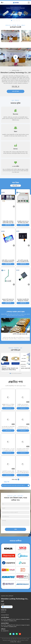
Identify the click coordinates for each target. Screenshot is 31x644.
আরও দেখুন (15, 86)
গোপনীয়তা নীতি (13, 642)
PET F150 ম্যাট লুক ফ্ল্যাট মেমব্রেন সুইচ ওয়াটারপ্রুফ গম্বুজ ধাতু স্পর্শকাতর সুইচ (14, 485)
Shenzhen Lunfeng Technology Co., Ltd (15, 73)
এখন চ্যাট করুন (15, 91)
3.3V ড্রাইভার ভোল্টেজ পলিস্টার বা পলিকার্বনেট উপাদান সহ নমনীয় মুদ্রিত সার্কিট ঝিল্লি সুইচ (23, 450)
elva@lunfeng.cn (7, 607)
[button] (12, 20)
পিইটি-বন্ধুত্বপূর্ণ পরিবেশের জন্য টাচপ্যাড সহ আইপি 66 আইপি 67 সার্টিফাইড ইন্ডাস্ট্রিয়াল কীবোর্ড (23, 472)
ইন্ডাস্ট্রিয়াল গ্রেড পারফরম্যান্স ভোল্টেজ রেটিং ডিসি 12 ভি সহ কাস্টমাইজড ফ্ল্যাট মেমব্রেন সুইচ (23, 405)
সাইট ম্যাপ (19, 642)
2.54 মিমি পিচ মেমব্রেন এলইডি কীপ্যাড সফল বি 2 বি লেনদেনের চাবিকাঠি (8, 472)
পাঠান (16, 529)
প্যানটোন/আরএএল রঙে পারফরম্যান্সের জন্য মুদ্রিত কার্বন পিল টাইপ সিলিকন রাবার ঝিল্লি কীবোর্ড (23, 427)
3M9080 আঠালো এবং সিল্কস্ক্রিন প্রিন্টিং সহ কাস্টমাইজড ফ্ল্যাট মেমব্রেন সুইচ (8, 405)
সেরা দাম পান (8, 374)
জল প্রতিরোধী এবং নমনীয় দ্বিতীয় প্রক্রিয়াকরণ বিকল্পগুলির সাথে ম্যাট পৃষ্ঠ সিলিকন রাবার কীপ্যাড (8, 427)
